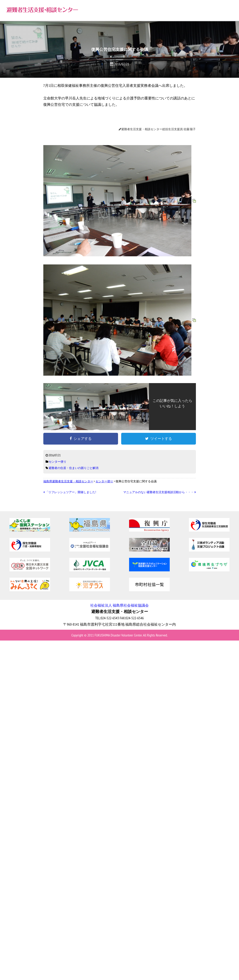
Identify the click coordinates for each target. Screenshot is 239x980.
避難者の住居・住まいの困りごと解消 (73, 468)
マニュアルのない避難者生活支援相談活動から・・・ (160, 492)
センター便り (58, 462)
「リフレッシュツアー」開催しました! (70, 492)
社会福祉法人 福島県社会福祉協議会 (119, 605)
